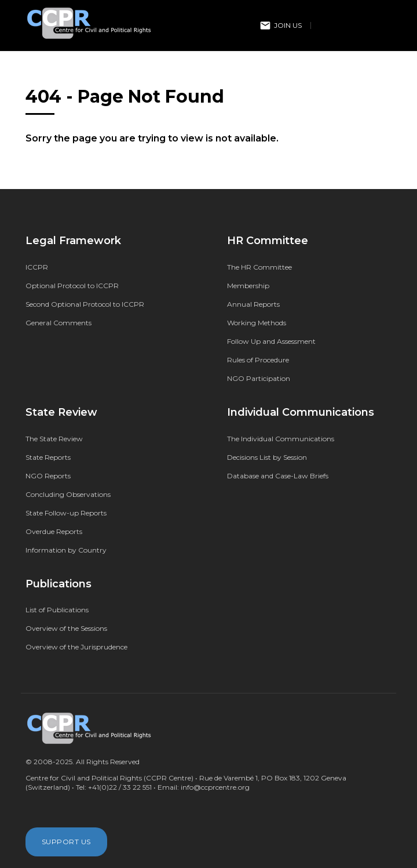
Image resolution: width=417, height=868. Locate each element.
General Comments (58, 323)
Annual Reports (253, 304)
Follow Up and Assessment (271, 341)
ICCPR (37, 267)
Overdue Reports (54, 531)
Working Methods (257, 323)
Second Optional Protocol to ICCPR (85, 304)
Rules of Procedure (258, 360)
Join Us (281, 26)
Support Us (66, 842)
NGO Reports (48, 476)
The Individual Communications (281, 439)
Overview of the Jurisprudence (76, 647)
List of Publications (57, 610)
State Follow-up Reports (66, 513)
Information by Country (66, 550)
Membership (248, 286)
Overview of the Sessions (66, 628)
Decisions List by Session (267, 457)
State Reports (48, 457)
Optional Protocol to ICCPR (72, 286)
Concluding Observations (68, 494)
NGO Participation (259, 378)
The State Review (54, 439)
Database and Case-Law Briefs (278, 476)
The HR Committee (259, 267)
